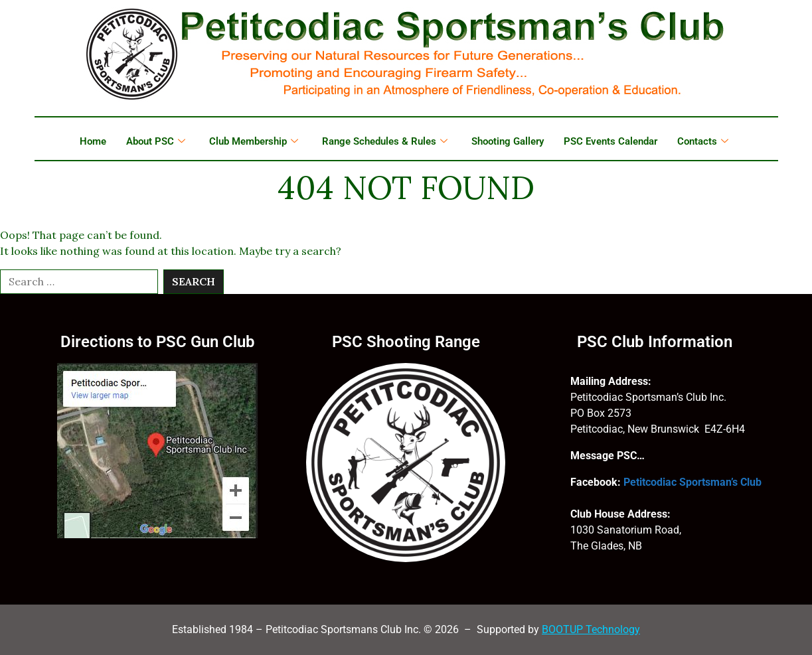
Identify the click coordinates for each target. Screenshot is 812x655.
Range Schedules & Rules (385, 141)
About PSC (156, 141)
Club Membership (254, 141)
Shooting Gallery (508, 141)
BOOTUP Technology (591, 629)
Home (93, 141)
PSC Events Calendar (610, 141)
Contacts (703, 141)
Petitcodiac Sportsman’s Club (692, 482)
